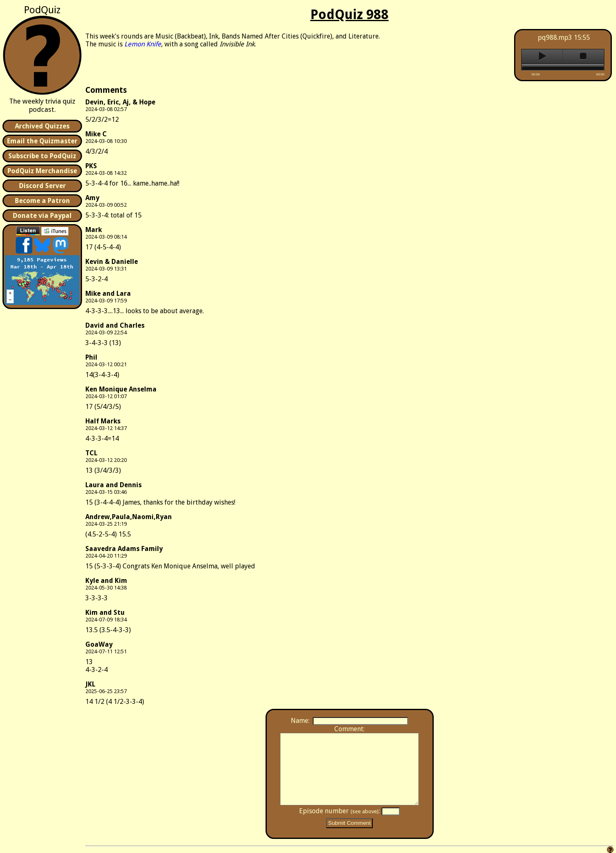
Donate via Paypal (42, 216)
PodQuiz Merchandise (42, 171)
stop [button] (583, 56)
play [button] (542, 56)
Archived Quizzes (42, 126)
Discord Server (42, 186)
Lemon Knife (143, 44)
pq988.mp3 (555, 37)
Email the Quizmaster (42, 141)
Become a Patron (42, 201)
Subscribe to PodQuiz (42, 156)
